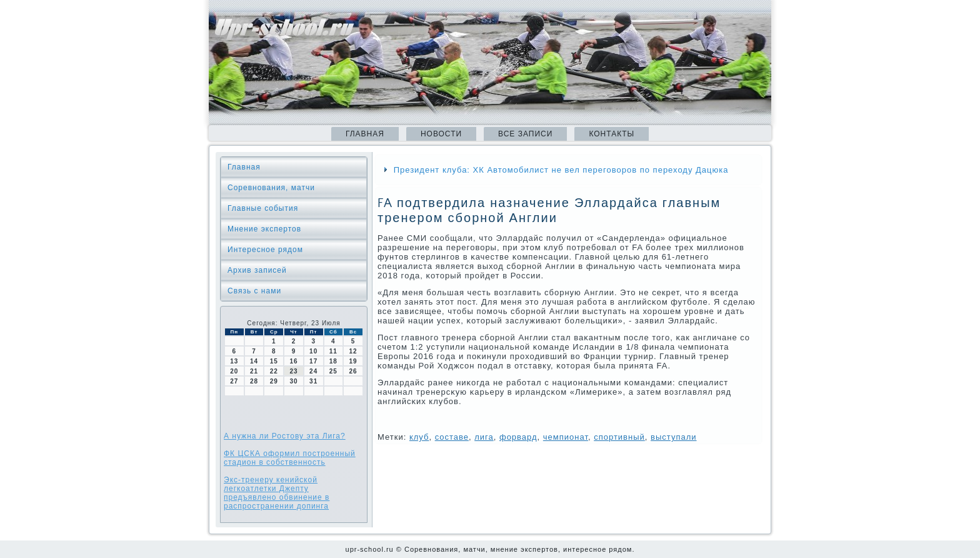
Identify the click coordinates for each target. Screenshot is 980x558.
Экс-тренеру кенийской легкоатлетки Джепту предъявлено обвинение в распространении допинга (277, 493)
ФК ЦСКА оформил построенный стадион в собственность (290, 458)
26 (353, 371)
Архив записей (257, 270)
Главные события (263, 208)
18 (333, 361)
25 (333, 371)
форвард (518, 437)
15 (274, 361)
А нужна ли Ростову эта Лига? (285, 436)
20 (234, 371)
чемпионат (566, 437)
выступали (673, 437)
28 (254, 381)
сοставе (452, 437)
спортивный (619, 437)
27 (234, 381)
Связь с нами (254, 291)
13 (234, 361)
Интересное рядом (265, 250)
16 (293, 361)
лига (484, 437)
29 (274, 381)
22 (274, 371)
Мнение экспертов (264, 229)
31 (313, 381)
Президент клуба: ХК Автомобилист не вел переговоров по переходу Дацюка (561, 170)
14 (254, 361)
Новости (441, 134)
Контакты (612, 134)
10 (313, 351)
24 (313, 371)
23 (293, 371)
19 (353, 361)
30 (293, 381)
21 (254, 371)
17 (313, 361)
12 (353, 351)
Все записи (525, 134)
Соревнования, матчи (271, 188)
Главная (365, 134)
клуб (419, 437)
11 (333, 351)
